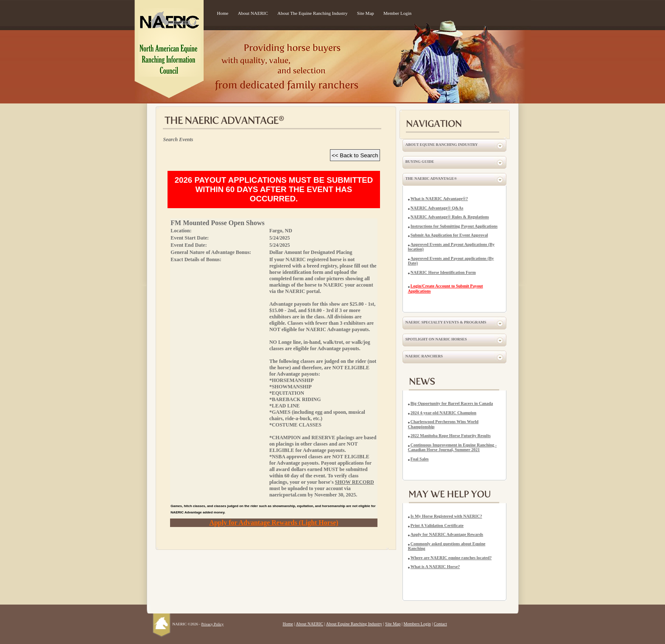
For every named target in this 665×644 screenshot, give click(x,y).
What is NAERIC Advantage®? (439, 199)
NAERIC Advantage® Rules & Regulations (450, 217)
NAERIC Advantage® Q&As (437, 208)
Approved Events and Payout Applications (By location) (451, 247)
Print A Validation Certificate (437, 526)
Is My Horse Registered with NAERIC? (446, 516)
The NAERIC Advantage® (431, 178)
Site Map (366, 13)
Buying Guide (420, 162)
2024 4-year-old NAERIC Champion (443, 413)
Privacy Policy (213, 624)
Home (223, 13)
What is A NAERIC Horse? (435, 567)
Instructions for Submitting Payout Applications (454, 226)
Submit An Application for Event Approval (449, 235)
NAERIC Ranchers (424, 356)
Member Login (397, 13)
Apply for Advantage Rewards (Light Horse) (274, 523)
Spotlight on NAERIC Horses (436, 339)
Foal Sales (420, 459)
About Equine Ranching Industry (442, 145)
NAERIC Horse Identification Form (443, 272)
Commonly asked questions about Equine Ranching (447, 546)
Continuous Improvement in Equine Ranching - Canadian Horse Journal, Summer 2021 (452, 447)
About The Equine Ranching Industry (312, 13)
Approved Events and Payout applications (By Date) (451, 261)
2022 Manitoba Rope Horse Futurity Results (451, 436)
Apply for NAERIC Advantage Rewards (447, 534)
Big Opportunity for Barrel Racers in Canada (452, 403)
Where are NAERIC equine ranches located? (451, 558)
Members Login (417, 624)
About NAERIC (253, 13)
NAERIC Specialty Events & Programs (446, 322)
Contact (440, 624)
